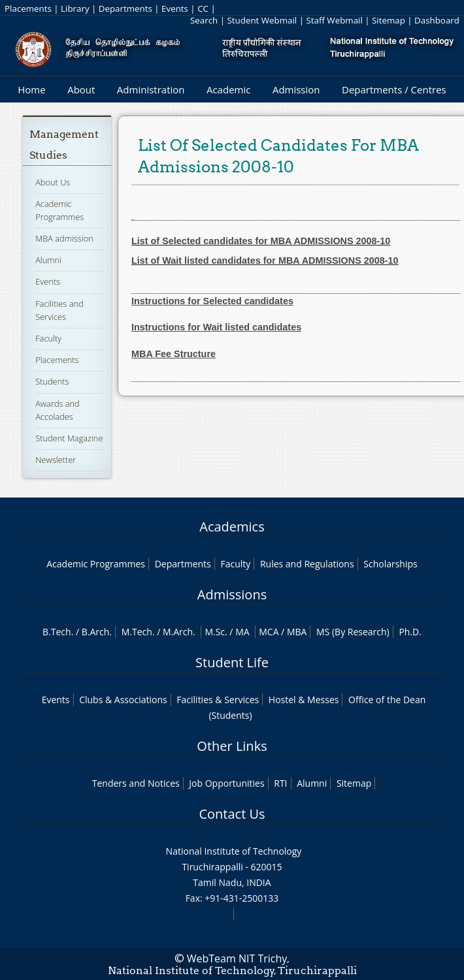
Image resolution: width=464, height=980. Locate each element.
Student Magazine (69, 438)
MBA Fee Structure (174, 354)
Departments (125, 8)
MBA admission (64, 238)
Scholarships (390, 564)
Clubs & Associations (123, 700)
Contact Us (232, 814)
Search (204, 20)
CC (203, 8)
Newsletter (56, 460)
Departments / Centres (394, 89)
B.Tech (57, 632)
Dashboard (437, 20)
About (81, 89)
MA (242, 632)
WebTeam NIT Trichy (237, 958)
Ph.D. (410, 632)
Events (175, 8)
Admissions (232, 594)
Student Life (232, 662)
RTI (280, 783)
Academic (228, 89)
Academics (232, 527)
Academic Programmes (96, 564)
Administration (151, 89)
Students (52, 381)
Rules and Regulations (307, 564)
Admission (296, 89)
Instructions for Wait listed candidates (216, 327)
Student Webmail (262, 20)
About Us (53, 182)
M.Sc (215, 632)
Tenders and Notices (136, 783)
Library (75, 8)
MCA (269, 632)
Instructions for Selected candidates (212, 301)
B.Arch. (97, 632)
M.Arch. (179, 632)
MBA (297, 632)
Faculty (48, 338)
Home (31, 89)
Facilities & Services (218, 700)
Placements (28, 8)
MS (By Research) (353, 632)
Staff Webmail (334, 20)
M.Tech (137, 632)
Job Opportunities (226, 783)
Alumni (48, 260)
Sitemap (389, 20)
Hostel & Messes (304, 700)
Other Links (232, 746)
